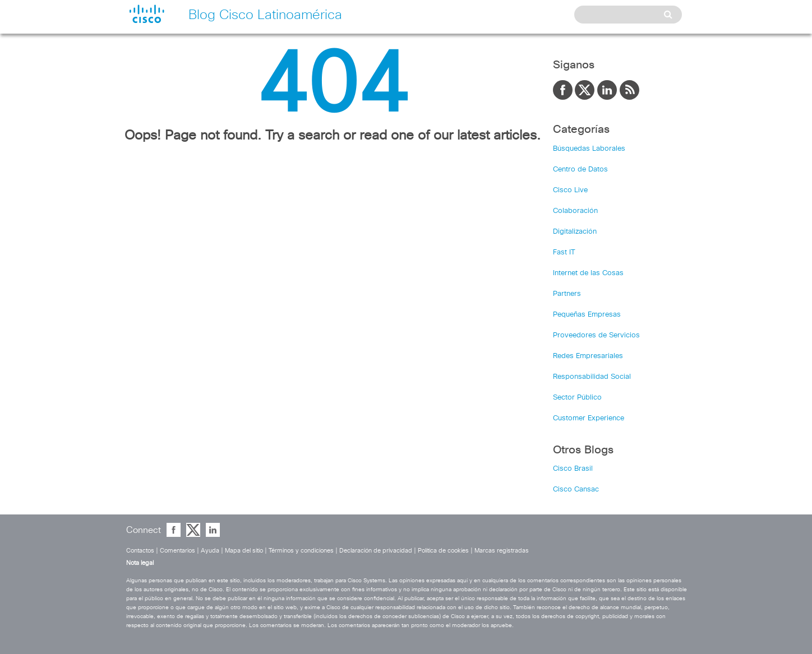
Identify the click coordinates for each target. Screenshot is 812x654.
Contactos (140, 551)
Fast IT (564, 252)
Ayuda (210, 551)
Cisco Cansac (576, 490)
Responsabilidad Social (592, 377)
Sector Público (577, 398)
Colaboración (575, 211)
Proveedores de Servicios (596, 335)
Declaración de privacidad (376, 551)
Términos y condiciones (301, 551)
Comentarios (177, 551)
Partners (567, 294)
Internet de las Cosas (588, 273)
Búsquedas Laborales (589, 149)
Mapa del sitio (244, 551)
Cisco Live (570, 190)
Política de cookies (443, 551)
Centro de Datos (580, 170)
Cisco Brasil (573, 469)
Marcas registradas (502, 551)
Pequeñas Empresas (587, 315)
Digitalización (575, 232)
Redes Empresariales (588, 356)
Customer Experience (589, 418)
